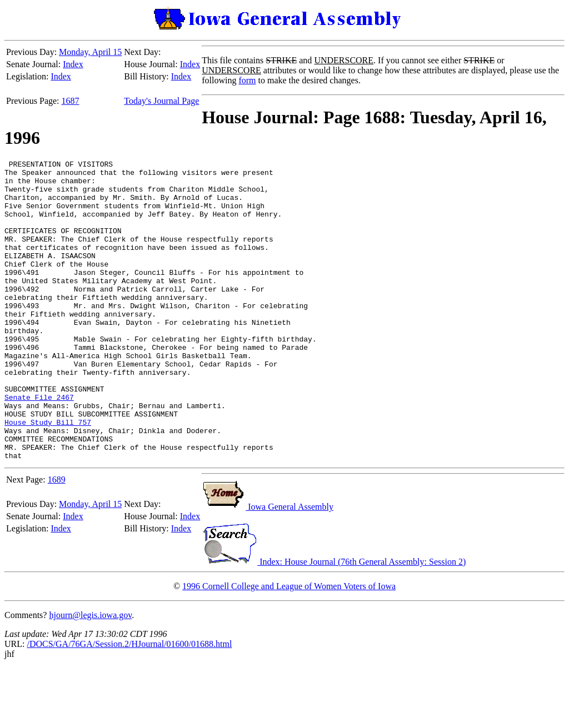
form (247, 80)
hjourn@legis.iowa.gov (90, 675)
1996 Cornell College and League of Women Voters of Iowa (289, 646)
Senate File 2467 (39, 445)
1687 (71, 101)
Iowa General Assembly (268, 567)
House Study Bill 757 (48, 475)
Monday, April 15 (90, 52)
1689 (57, 539)
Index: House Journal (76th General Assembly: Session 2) (334, 622)
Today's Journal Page (161, 101)
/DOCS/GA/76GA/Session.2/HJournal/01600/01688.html (129, 704)
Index (73, 64)
